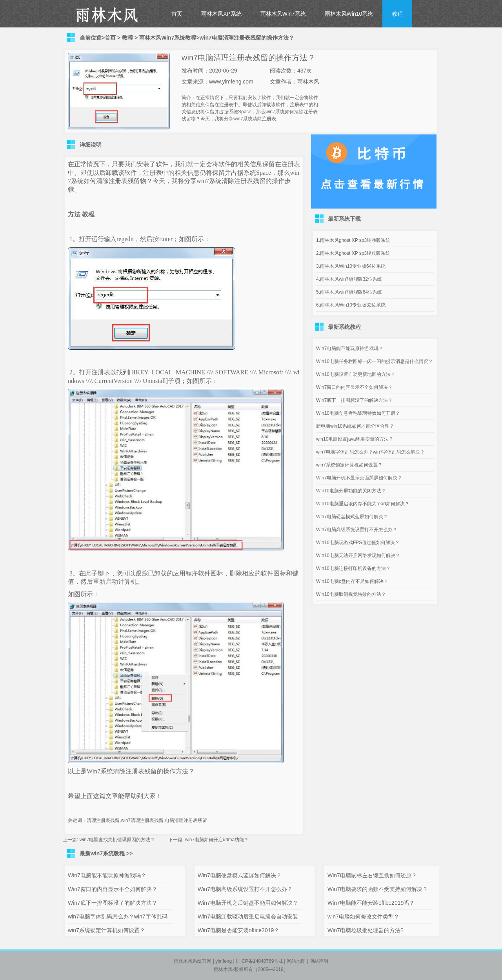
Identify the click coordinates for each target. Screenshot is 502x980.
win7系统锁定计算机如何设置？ (349, 465)
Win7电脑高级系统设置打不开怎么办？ (357, 530)
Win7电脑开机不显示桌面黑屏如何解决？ (359, 478)
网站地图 (296, 961)
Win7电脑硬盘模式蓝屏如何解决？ (352, 517)
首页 (177, 14)
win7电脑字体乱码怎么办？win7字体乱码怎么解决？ (370, 452)
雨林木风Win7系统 (283, 14)
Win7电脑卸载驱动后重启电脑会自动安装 (248, 916)
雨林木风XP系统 (221, 14)
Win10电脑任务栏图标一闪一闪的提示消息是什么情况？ (375, 361)
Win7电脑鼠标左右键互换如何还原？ (372, 875)
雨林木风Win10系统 (349, 14)
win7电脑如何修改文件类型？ (363, 916)
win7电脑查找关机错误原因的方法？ (117, 840)
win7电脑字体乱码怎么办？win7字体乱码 (118, 916)
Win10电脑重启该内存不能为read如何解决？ (363, 504)
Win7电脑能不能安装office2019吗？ (371, 903)
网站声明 (319, 961)
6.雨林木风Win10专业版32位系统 (351, 305)
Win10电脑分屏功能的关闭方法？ (351, 491)
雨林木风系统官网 (193, 961)
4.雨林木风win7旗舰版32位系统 (349, 279)
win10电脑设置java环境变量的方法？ (355, 439)
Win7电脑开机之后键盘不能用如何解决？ (248, 903)
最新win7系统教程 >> (106, 853)
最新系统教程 (344, 327)
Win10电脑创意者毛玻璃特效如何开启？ (358, 413)
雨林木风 (223, 969)
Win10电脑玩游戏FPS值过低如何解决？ (358, 543)
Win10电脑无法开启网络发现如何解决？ (358, 555)
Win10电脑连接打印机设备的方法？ (353, 568)
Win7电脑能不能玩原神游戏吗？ (350, 348)
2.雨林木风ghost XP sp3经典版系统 (353, 253)
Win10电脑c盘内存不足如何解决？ (352, 581)
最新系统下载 (344, 219)
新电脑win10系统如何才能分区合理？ (355, 426)
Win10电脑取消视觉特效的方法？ (351, 594)
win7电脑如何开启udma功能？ (217, 840)
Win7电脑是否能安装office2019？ (238, 930)
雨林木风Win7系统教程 (168, 38)
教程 (397, 14)
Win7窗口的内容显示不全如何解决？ (354, 387)
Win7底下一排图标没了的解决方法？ (354, 400)
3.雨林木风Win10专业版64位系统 (351, 266)
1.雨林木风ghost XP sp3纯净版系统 (353, 240)
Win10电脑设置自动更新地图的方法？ (356, 374)
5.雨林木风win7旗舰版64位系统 (349, 292)
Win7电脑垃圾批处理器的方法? (366, 930)
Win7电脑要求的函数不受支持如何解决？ (378, 889)
